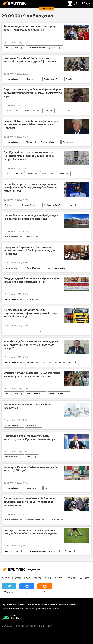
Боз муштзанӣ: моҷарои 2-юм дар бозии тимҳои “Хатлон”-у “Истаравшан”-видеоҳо (31, 532)
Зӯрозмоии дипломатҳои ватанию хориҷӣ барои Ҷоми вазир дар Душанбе (30, 28)
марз (44, 362)
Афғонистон (54, 519)
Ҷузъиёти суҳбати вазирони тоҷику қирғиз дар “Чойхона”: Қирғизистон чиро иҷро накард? (31, 345)
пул (46, 488)
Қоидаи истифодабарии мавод (42, 604)
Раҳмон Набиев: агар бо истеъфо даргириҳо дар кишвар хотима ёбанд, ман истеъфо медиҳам (32, 124)
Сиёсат (29, 457)
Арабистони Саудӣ (52, 205)
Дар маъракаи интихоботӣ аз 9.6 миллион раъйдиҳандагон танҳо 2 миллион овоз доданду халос (30, 502)
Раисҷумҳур (68, 142)
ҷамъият (84, 578)
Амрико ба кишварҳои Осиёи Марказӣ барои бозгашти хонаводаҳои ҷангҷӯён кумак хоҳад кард (33, 93)
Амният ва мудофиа (57, 268)
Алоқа (56, 608)
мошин (69, 331)
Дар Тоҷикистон (12, 48)
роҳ (71, 362)
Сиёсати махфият (10, 608)
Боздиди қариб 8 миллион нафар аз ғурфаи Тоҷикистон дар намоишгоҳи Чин (31, 280)
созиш (58, 362)
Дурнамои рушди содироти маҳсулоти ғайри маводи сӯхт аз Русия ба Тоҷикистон (32, 375)
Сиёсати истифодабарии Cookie (36, 608)
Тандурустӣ (31, 425)
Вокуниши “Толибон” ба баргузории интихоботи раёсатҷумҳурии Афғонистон (30, 60)
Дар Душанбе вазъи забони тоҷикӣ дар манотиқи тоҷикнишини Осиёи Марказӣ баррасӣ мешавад (29, 156)
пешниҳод (61, 110)
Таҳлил (29, 142)
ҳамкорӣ (54, 331)
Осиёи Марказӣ (50, 79)
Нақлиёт (30, 236)
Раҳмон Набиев (48, 142)
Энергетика (31, 488)
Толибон (69, 79)
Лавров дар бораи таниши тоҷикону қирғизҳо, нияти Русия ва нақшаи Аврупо (30, 437)
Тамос (23, 604)
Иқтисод (30, 299)
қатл (70, 205)
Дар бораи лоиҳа (10, 604)
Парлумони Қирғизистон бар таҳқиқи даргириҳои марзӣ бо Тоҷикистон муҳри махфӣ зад (29, 250)
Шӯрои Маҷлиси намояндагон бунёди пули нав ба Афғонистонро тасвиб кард (31, 217)
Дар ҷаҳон (31, 79)
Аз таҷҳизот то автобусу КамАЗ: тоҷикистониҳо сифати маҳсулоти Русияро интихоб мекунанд (31, 313)
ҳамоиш (61, 173)
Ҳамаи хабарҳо (11, 79)
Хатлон (68, 551)
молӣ (46, 110)
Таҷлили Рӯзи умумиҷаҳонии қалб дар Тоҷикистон (28, 406)
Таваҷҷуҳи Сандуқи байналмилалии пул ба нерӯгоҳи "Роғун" (31, 469)
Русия (48, 578)
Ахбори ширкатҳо (34, 331)
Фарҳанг (45, 173)
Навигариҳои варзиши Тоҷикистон (42, 48)
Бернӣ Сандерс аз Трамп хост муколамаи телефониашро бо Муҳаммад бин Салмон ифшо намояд (30, 187)
